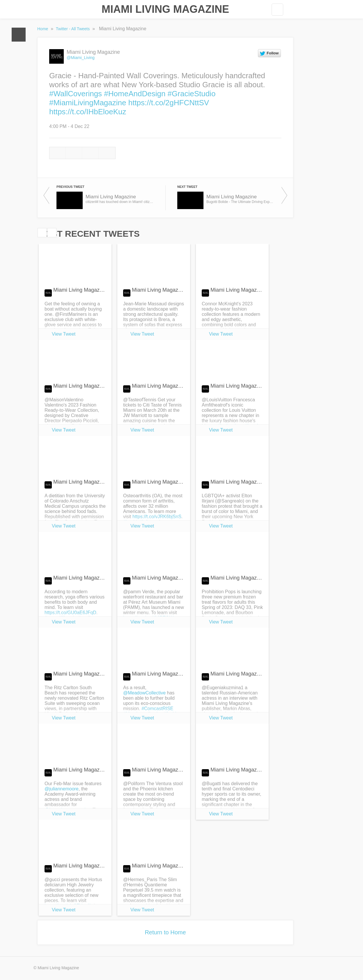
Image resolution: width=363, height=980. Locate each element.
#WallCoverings (76, 94)
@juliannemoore (62, 789)
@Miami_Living (81, 58)
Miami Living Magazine (165, 9)
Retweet (74, 153)
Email (107, 153)
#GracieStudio (192, 94)
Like (91, 153)
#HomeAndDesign (135, 94)
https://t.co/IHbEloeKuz (88, 112)
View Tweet (64, 334)
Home (19, 35)
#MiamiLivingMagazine (88, 103)
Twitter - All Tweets (73, 29)
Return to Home (165, 932)
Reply (57, 153)
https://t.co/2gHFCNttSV (169, 103)
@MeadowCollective (144, 693)
